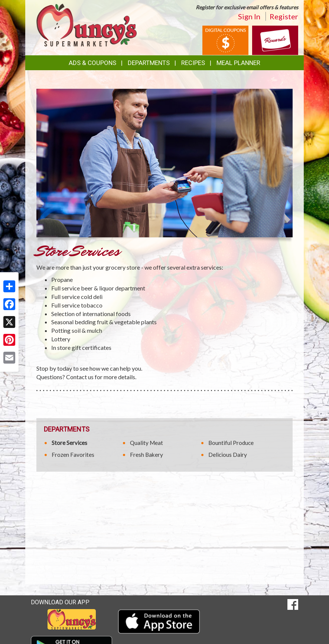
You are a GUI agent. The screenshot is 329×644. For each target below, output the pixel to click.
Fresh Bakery (146, 455)
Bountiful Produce (231, 443)
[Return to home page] (87, 24)
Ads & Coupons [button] (92, 63)
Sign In (249, 16)
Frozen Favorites (73, 455)
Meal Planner (238, 63)
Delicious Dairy (228, 455)
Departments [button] (149, 63)
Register (284, 16)
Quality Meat (146, 443)
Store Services (69, 443)
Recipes (193, 63)
